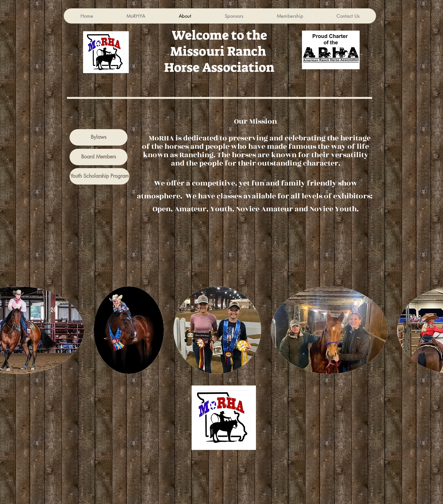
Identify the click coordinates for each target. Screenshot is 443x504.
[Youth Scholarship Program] (99, 176)
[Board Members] (99, 157)
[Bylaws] (99, 137)
